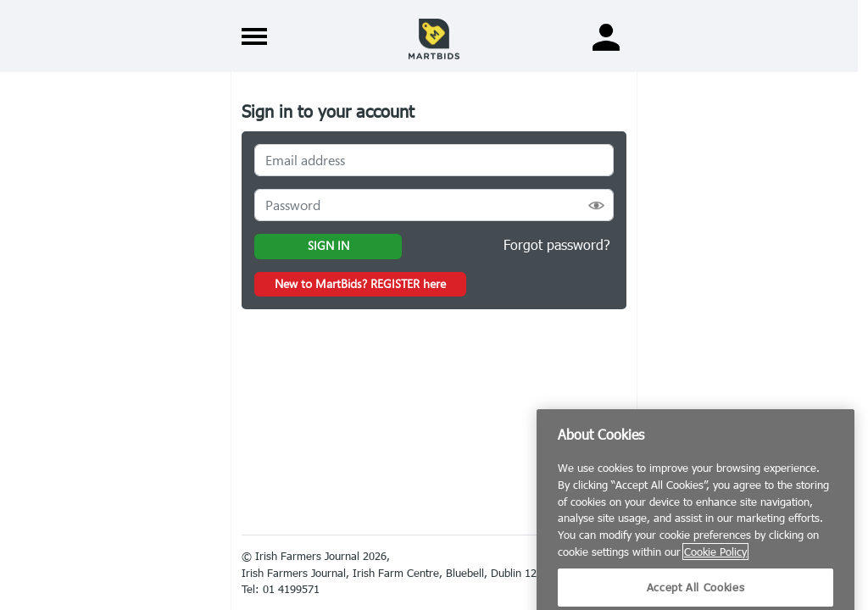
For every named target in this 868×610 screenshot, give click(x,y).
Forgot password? (557, 244)
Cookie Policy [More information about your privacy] (715, 564)
